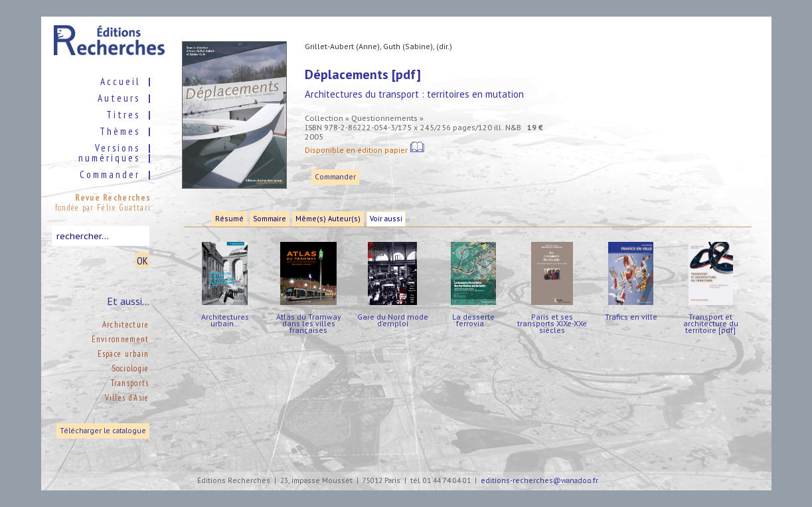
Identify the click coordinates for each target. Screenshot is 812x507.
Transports (130, 383)
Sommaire (270, 219)
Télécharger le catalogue (103, 431)
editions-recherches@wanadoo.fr (539, 481)
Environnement (121, 339)
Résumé (229, 219)
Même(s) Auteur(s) (328, 219)
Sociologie (130, 368)
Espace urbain (123, 354)
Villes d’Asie (127, 398)
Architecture (126, 325)
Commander (335, 177)
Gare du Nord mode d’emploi (393, 320)
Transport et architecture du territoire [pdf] (711, 323)
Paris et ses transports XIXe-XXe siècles (552, 323)
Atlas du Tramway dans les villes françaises (309, 323)
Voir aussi (386, 219)
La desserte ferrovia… (473, 320)
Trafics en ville (631, 317)
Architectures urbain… (225, 320)
